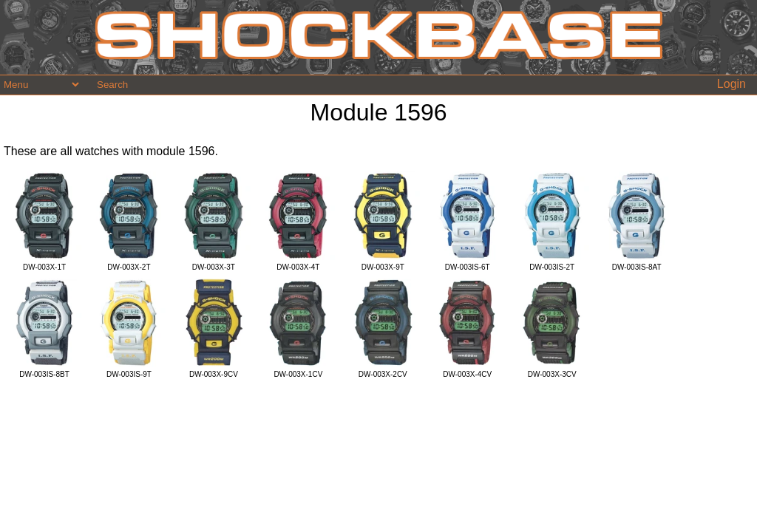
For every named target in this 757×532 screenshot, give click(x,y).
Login (731, 84)
